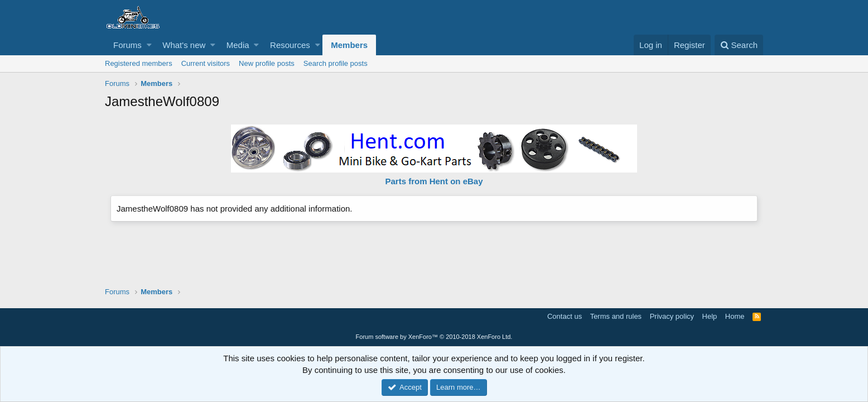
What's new (184, 45)
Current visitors (206, 63)
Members (349, 45)
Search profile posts (336, 63)
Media (238, 45)
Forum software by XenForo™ (434, 337)
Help (710, 316)
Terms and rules (616, 316)
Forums (127, 45)
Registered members (139, 63)
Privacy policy (672, 316)
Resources (290, 45)
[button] (149, 45)
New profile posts (267, 63)
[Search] (739, 45)
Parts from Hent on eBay (434, 181)
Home (735, 316)
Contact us (565, 316)
